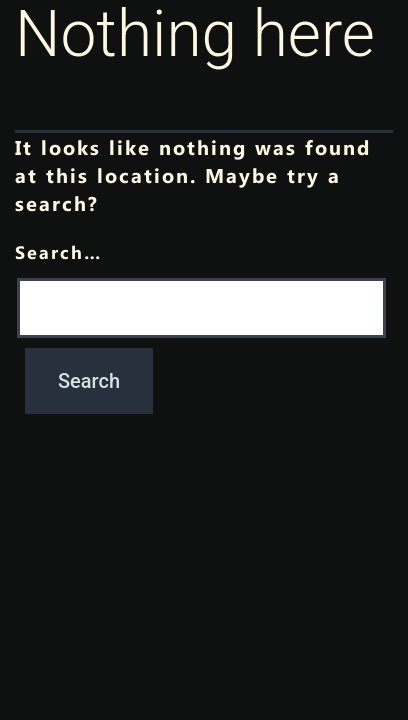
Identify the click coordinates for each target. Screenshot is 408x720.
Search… (58, 251)
